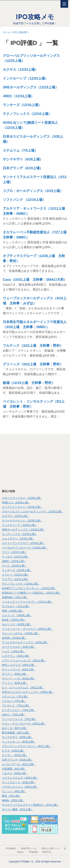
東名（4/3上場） (11, 796)
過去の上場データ (50, 848)
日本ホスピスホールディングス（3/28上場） (28, 692)
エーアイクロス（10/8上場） (19, 647)
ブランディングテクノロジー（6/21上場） (27, 746)
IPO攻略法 (11, 848)
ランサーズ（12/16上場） (22, 105)
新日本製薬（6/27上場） (16, 733)
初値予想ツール (29, 848)
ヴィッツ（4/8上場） (14, 791)
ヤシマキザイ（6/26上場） (23, 159)
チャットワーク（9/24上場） (19, 669)
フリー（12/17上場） (14, 552)
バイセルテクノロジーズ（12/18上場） (25, 548)
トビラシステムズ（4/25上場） (20, 778)
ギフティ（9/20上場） (15, 674)
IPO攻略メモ (35, 18)
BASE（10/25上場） (14, 620)
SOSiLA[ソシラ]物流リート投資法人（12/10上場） (31, 593)
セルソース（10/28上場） (17, 624)
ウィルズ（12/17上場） (16, 557)
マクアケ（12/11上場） (16, 579)
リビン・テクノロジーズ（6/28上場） (24, 724)
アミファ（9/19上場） (15, 683)
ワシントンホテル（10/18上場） (21, 633)
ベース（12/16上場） (14, 566)
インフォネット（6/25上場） (19, 742)
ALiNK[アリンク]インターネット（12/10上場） (29, 588)
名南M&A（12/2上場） (15, 597)
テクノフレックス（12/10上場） (27, 114)
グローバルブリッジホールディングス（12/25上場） (33, 511)
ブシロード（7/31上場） (16, 706)
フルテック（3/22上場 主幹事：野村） (33, 346)
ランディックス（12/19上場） (20, 534)
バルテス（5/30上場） (15, 773)
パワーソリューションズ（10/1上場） (24, 660)
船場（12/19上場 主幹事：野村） (29, 383)
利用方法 (47, 852)
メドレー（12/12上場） (16, 575)
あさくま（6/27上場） (15, 728)
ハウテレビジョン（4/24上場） (20, 787)
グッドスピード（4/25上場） (19, 782)
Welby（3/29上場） (13, 800)
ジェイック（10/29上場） (17, 615)
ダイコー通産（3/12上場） (17, 809)
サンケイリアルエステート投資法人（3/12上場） (31, 805)
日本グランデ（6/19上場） (23, 168)
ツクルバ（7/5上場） (14, 701)
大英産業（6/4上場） (14, 769)
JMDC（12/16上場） (18, 96)
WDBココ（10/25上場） (16, 502)
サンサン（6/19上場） (15, 755)
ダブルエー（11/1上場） (16, 606)
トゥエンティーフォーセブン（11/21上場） (27, 602)
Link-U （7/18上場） (14, 715)
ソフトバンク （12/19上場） (24, 200)
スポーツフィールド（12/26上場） (22, 498)
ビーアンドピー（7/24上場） (19, 710)
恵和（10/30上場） (13, 611)
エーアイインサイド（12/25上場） (22, 507)
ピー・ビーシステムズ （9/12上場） (23, 687)
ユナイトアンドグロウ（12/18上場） (23, 543)
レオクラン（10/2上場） (16, 656)
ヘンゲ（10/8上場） (14, 651)
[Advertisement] (30, 461)
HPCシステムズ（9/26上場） (19, 665)
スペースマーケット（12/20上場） (22, 520)
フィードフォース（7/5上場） (19, 719)
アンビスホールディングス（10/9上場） (25, 642)
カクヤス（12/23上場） (20, 70)
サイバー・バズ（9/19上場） (19, 678)
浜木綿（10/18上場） (14, 638)
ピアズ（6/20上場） (14, 751)
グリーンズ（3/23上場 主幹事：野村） (33, 364)
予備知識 (33, 852)
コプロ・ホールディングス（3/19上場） (33, 191)
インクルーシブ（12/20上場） (25, 78)
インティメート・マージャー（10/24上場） (27, 629)
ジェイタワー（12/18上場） (18, 539)
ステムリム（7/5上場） (20, 150)
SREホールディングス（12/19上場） (31, 87)
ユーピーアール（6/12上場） (19, 764)
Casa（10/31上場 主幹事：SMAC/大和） (35, 280)
